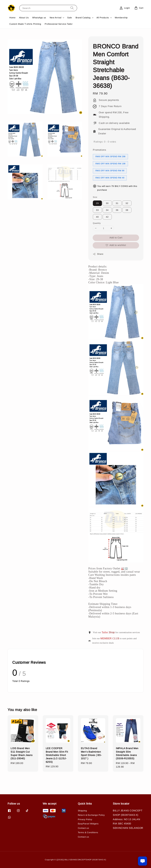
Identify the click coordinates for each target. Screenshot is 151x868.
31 (117, 203)
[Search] (72, 8)
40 (97, 217)
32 (127, 203)
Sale (70, 18)
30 (107, 203)
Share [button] (98, 254)
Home (12, 18)
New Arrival (56, 18)
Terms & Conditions (88, 832)
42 (107, 217)
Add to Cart (116, 238)
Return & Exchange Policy (91, 815)
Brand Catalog (83, 18)
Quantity (97, 223)
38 (127, 210)
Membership (121, 18)
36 (117, 210)
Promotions (99, 150)
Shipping (82, 811)
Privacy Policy (85, 819)
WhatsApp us (39, 18)
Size (95, 197)
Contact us (83, 828)
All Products (103, 18)
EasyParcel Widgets (88, 824)
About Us (24, 18)
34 (107, 210)
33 (97, 210)
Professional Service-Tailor (59, 24)
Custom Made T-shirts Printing (25, 24)
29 (97, 203)
